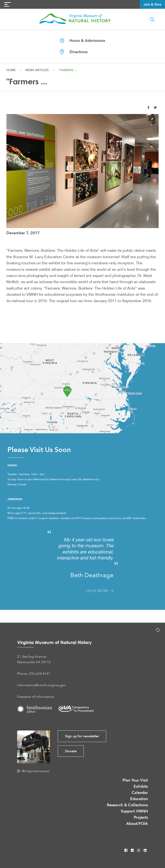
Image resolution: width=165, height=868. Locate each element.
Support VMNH (134, 811)
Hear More (100, 591)
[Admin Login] (153, 631)
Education (139, 799)
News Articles (37, 70)
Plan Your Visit (135, 780)
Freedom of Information (36, 697)
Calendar (140, 793)
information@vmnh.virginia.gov (41, 685)
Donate (71, 751)
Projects (141, 817)
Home (11, 70)
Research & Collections (127, 805)
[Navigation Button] (7, 4)
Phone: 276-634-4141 (34, 674)
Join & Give (152, 4)
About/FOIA (137, 823)
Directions (74, 52)
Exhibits (141, 786)
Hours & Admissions (82, 40)
